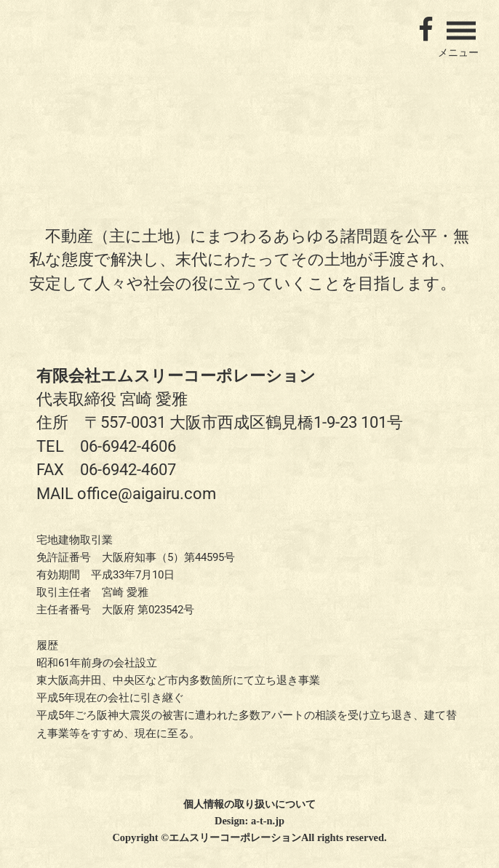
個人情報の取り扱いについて (249, 804)
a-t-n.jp (268, 821)
